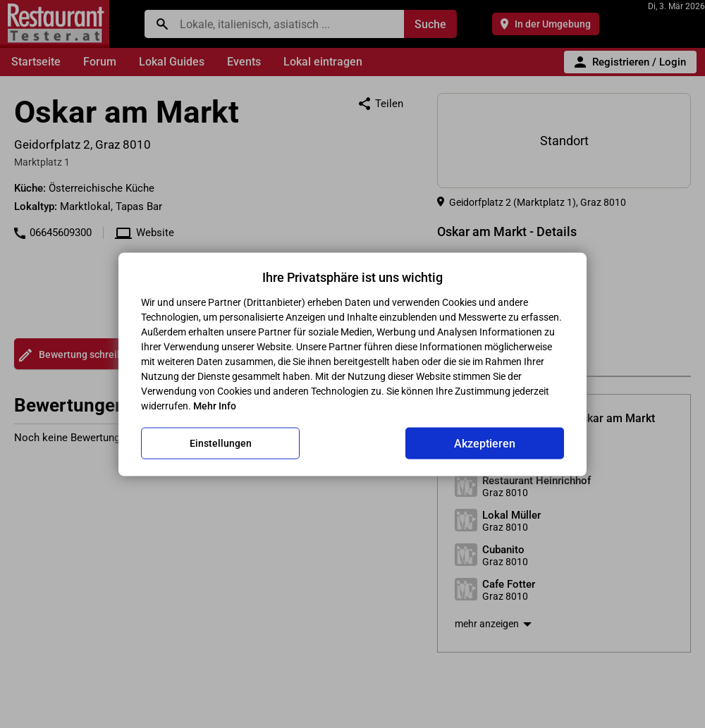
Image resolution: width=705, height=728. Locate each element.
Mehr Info (215, 405)
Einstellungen (221, 443)
